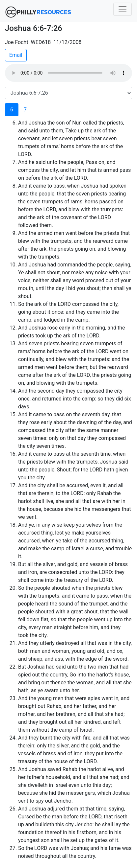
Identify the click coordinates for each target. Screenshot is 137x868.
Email (16, 55)
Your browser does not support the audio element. (68, 73)
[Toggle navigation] (123, 9)
